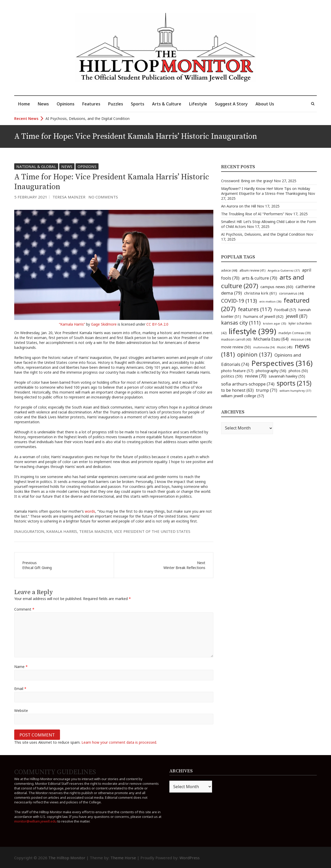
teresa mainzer (96, 531)
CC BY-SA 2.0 (157, 324)
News (43, 104)
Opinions (66, 104)
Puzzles (116, 104)
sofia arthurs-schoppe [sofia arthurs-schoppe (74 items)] (248, 384)
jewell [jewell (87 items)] (296, 316)
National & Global (36, 166)
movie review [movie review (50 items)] (236, 347)
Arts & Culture (167, 104)
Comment (24, 609)
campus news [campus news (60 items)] (277, 287)
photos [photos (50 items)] (298, 371)
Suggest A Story (231, 104)
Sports (138, 104)
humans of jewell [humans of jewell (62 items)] (263, 316)
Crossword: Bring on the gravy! (247, 181)
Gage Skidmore (104, 324)
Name (21, 667)
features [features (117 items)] (255, 309)
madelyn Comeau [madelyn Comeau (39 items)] (295, 333)
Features (91, 104)
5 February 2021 (31, 197)
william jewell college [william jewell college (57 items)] (243, 396)
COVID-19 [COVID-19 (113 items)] (239, 301)
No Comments (103, 197)
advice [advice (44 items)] (229, 270)
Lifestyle (198, 104)
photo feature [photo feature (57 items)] (237, 371)
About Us (265, 104)
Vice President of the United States (152, 531)
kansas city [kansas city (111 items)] (241, 323)
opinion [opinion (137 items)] (255, 354)
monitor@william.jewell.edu (35, 821)
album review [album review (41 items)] (252, 270)
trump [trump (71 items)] (267, 390)
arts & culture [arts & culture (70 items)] (259, 278)
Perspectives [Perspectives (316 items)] (282, 363)
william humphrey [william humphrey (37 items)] (295, 391)
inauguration (29, 531)
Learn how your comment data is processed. (119, 742)
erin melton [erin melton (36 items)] (270, 301)
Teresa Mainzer (69, 197)
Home (24, 104)
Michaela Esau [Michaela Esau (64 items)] (271, 339)
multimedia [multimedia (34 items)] (264, 347)
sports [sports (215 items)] (294, 383)
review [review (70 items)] (256, 376)
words (90, 511)
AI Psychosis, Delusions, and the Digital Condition (88, 118)
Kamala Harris (62, 531)
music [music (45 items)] (285, 347)
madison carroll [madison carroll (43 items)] (236, 339)
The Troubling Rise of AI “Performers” (253, 214)
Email (20, 689)
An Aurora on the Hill (239, 206)
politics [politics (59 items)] (232, 376)
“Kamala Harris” (72, 324)
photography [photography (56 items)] (271, 371)
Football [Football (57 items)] (285, 310)
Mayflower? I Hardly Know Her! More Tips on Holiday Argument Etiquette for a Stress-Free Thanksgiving (266, 191)
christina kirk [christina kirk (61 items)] (260, 293)
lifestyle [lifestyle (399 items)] (253, 331)
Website (21, 710)
